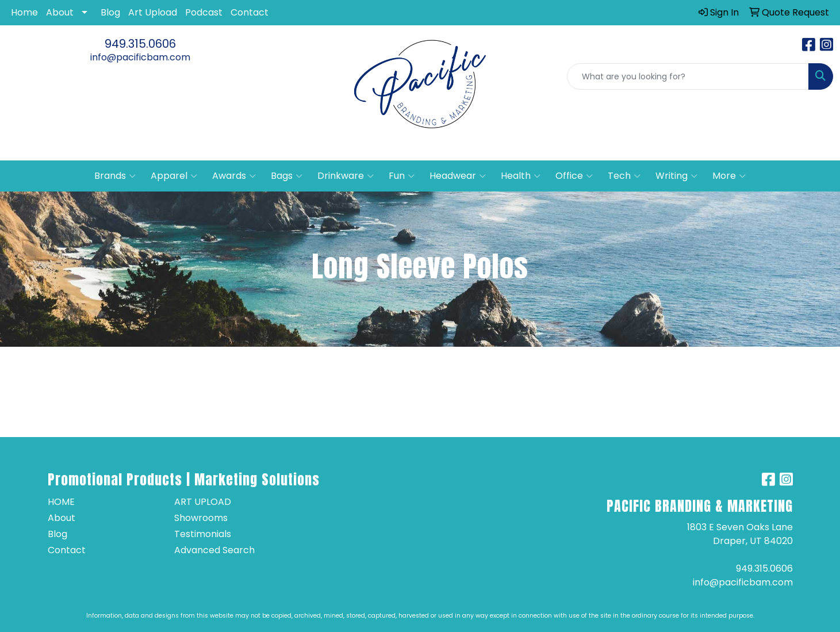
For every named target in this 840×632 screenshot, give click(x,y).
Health (521, 176)
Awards (234, 176)
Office (574, 176)
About (60, 12)
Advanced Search (214, 550)
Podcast (204, 12)
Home (24, 12)
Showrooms (201, 518)
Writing (676, 176)
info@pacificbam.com (140, 57)
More (729, 176)
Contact (250, 12)
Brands (115, 176)
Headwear (458, 176)
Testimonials (203, 534)
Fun (402, 176)
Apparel (174, 176)
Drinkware (346, 176)
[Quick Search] (688, 76)
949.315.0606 (140, 44)
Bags (287, 176)
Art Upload (153, 12)
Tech (624, 176)
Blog (110, 12)
